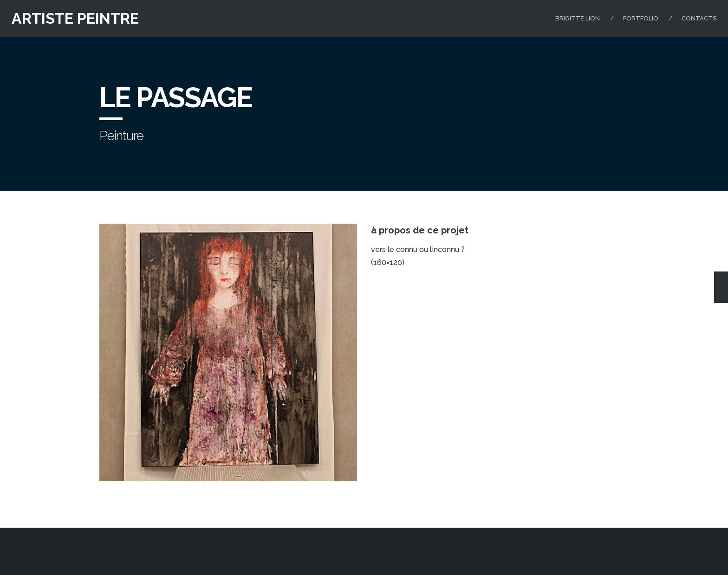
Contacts (699, 18)
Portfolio (641, 18)
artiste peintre (75, 18)
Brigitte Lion (578, 18)
